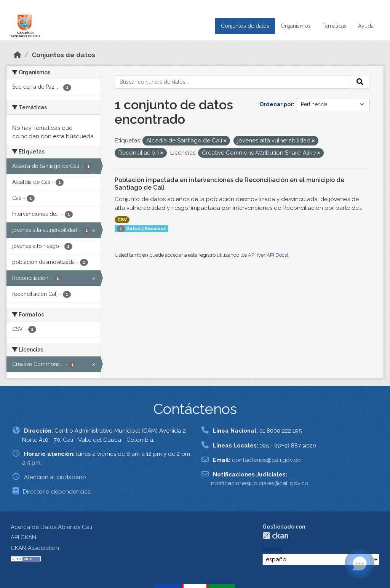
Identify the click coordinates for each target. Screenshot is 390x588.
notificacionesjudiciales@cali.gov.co (260, 483)
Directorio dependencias (57, 492)
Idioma (272, 550)
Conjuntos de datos (245, 26)
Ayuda (366, 26)
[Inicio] (18, 55)
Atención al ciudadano (55, 477)
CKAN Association (35, 548)
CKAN (275, 536)
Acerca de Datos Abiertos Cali (51, 527)
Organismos (296, 26)
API (252, 255)
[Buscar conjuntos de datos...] (233, 82)
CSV (122, 220)
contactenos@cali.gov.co (266, 460)
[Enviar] (360, 82)
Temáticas (334, 26)
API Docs (277, 255)
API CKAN (23, 537)
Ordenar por (276, 104)
